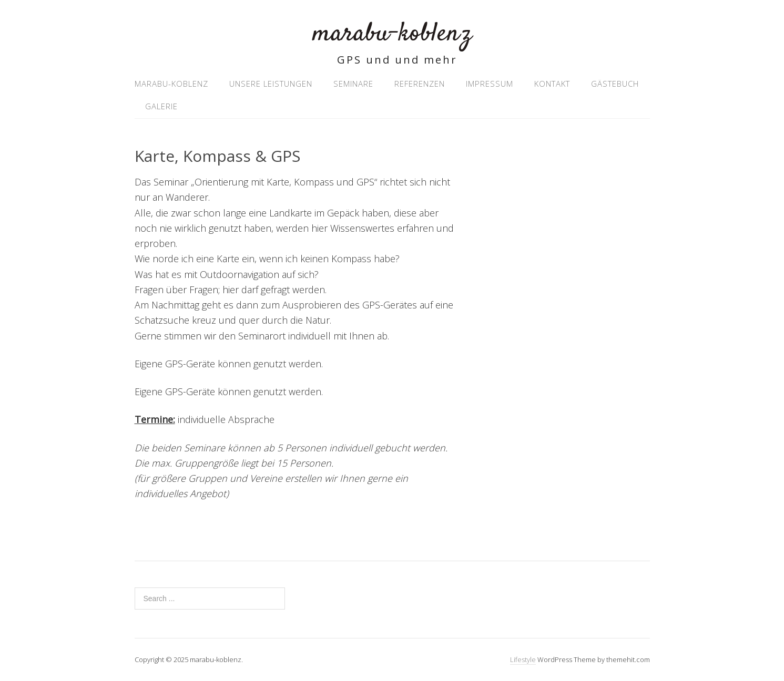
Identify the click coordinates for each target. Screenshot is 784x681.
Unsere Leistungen (271, 84)
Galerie (161, 106)
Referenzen (420, 84)
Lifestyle (523, 659)
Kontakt (552, 84)
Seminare (353, 84)
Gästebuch (615, 84)
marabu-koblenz (392, 34)
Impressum (490, 84)
